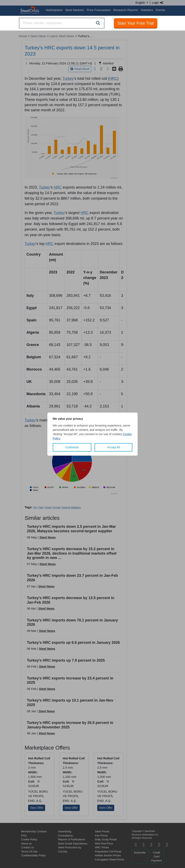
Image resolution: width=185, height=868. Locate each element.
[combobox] (62, 23)
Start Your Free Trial (136, 23)
